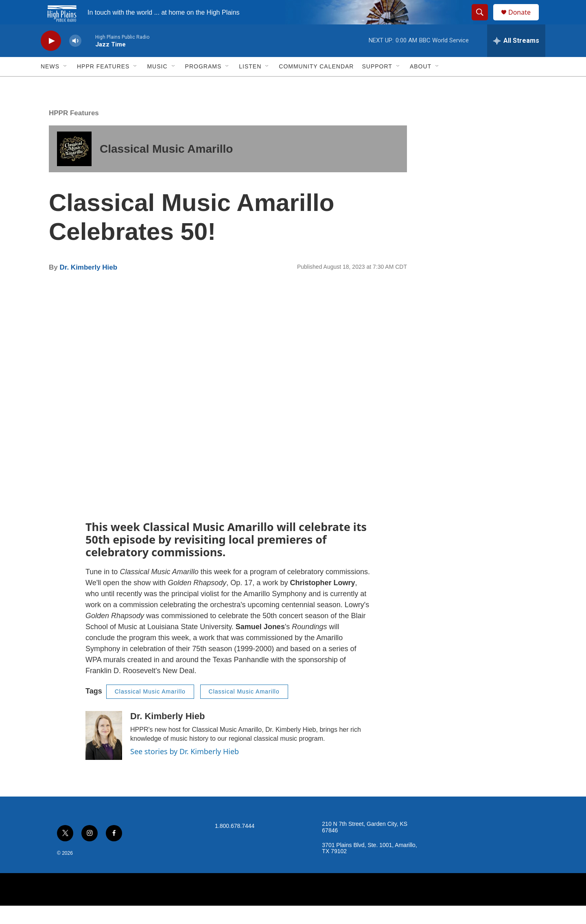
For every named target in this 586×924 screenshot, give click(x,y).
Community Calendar (316, 85)
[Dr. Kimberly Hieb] (104, 754)
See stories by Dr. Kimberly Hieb (185, 770)
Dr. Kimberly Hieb (88, 286)
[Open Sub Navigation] (66, 85)
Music (157, 85)
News (50, 85)
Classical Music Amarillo (166, 167)
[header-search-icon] (483, 22)
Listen (250, 85)
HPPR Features (103, 85)
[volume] (75, 59)
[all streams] (516, 59)
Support (377, 85)
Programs (203, 85)
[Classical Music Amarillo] (74, 167)
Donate (525, 21)
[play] (51, 59)
